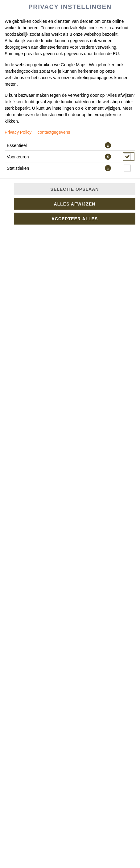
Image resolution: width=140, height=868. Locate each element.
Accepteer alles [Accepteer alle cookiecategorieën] (75, 218)
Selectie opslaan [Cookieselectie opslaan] (75, 189)
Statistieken (18, 168)
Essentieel (17, 145)
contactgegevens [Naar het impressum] (54, 132)
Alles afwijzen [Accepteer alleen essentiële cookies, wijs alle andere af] (75, 204)
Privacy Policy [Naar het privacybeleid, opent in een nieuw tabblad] (18, 132)
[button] (108, 145)
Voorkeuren (18, 157)
